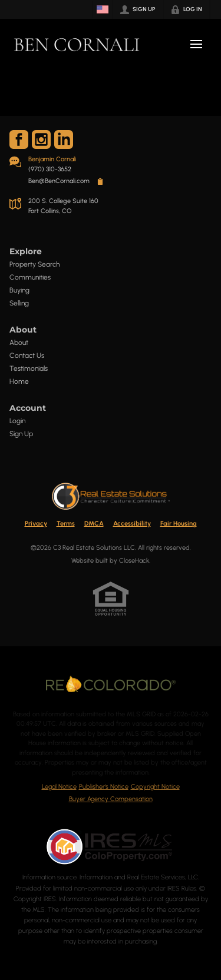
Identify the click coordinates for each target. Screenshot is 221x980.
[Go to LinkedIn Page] (64, 139)
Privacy (36, 524)
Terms (66, 524)
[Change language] (103, 9)
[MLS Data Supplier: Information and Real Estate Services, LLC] (111, 846)
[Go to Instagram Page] (41, 139)
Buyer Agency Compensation (111, 799)
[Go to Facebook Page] (19, 139)
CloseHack (134, 561)
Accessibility (132, 524)
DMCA (94, 524)
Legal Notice (59, 787)
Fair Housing (179, 524)
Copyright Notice (155, 787)
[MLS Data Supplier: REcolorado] (111, 684)
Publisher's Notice (104, 787)
